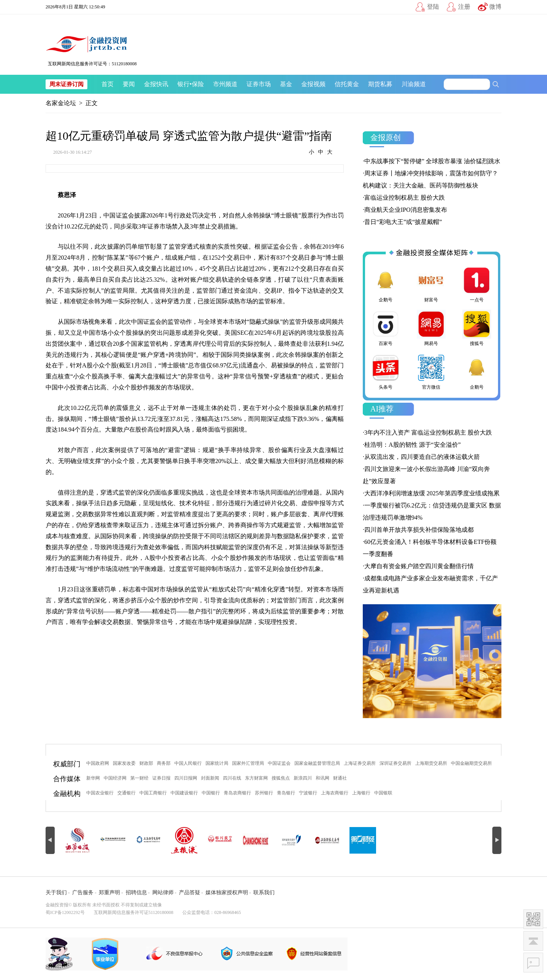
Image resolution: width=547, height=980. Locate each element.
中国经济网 (115, 778)
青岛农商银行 (237, 793)
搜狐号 (477, 328)
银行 (183, 84)
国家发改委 (124, 763)
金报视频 (313, 84)
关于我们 (56, 893)
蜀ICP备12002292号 (65, 912)
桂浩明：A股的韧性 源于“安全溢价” (413, 445)
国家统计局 (217, 763)
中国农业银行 (100, 793)
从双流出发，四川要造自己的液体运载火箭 (422, 457)
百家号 (386, 328)
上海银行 (361, 793)
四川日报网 (186, 778)
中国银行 (211, 793)
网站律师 (163, 893)
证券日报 (161, 778)
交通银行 (126, 793)
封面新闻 (210, 778)
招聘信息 (136, 893)
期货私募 (380, 84)
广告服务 (83, 893)
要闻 (129, 84)
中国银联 (383, 793)
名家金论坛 (61, 103)
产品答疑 (190, 893)
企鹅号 (386, 284)
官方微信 (431, 372)
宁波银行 (308, 793)
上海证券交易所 (360, 763)
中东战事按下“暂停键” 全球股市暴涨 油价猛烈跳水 (432, 161)
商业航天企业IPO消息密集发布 (406, 210)
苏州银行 (264, 793)
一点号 (477, 284)
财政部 (146, 763)
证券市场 (259, 84)
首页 (108, 84)
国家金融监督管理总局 (317, 763)
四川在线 (232, 778)
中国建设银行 (184, 793)
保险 (198, 84)
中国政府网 (98, 763)
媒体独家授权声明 (227, 893)
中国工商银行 (153, 793)
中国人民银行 (188, 763)
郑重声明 (109, 893)
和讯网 (323, 778)
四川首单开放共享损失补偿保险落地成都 (419, 530)
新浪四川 (303, 778)
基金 (286, 84)
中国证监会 (279, 763)
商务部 (164, 763)
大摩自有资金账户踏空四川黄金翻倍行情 (419, 566)
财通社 (340, 778)
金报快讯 (156, 84)
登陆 (433, 7)
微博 (495, 7)
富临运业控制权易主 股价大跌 (405, 198)
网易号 (431, 328)
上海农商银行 (335, 793)
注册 (464, 7)
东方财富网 (256, 778)
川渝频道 (414, 84)
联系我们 (264, 893)
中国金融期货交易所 (471, 763)
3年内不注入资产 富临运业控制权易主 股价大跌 (428, 432)
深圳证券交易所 (395, 763)
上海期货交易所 (431, 763)
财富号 (431, 284)
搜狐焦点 (281, 778)
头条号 (386, 372)
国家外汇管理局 (248, 763)
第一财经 (139, 778)
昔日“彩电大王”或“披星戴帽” (403, 222)
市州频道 (225, 84)
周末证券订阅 (66, 84)
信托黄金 (347, 84)
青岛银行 (286, 793)
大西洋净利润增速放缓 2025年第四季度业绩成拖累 (432, 493)
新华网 (93, 778)
